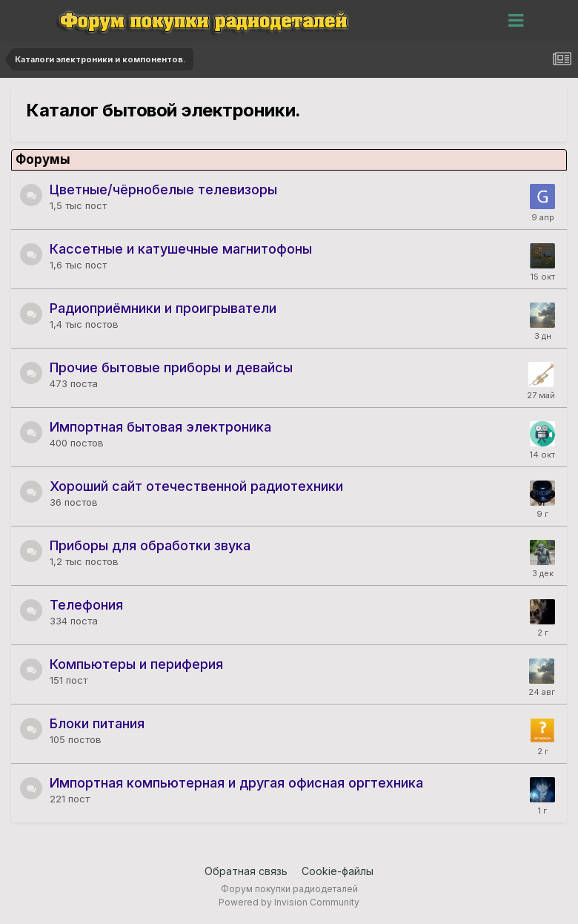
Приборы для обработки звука (150, 545)
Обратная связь (246, 871)
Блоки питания (97, 723)
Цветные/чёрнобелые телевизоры (163, 189)
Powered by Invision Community (289, 902)
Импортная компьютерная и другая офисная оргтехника (236, 783)
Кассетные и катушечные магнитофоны (181, 249)
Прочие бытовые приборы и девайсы (171, 367)
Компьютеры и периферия (136, 664)
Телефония (86, 605)
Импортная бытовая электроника (160, 427)
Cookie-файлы (338, 871)
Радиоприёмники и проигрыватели (163, 308)
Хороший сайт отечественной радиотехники (196, 486)
